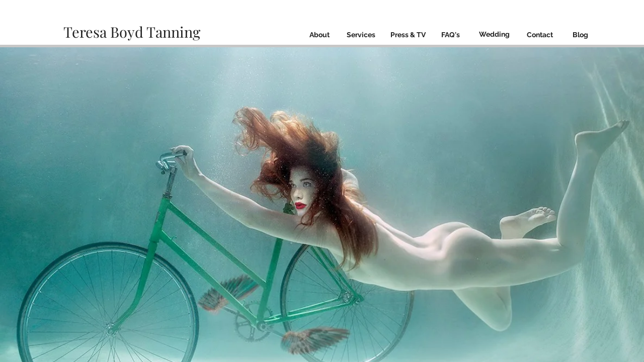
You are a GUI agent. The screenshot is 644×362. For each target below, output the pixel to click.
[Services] (361, 35)
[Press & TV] (408, 35)
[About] (319, 35)
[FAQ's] (450, 35)
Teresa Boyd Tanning (134, 32)
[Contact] (540, 35)
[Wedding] (494, 34)
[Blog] (580, 35)
